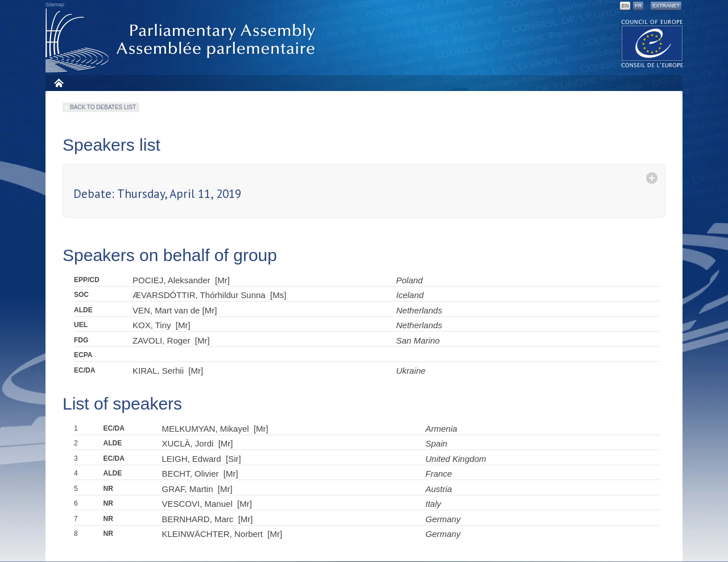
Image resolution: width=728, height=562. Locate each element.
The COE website (652, 43)
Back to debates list (103, 107)
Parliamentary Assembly (183, 41)
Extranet (666, 6)
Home (58, 83)
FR (638, 6)
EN (625, 6)
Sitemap (55, 5)
